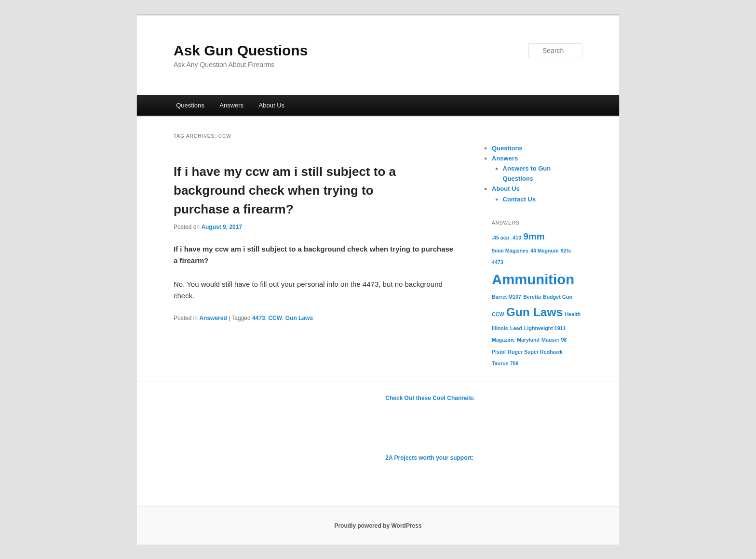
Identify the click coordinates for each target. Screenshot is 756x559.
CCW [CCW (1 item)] (498, 314)
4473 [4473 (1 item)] (498, 262)
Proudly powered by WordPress (378, 526)
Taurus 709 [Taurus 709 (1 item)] (505, 363)
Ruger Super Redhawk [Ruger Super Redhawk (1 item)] (535, 352)
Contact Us (520, 199)
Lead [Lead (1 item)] (516, 328)
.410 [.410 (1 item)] (516, 238)
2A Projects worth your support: (429, 458)
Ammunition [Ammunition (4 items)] (533, 279)
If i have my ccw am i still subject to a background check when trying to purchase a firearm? (285, 190)
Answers (231, 105)
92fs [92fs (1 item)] (566, 251)
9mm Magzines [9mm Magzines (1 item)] (510, 251)
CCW (275, 318)
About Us (272, 105)
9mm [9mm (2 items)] (534, 236)
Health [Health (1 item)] (573, 314)
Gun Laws (299, 318)
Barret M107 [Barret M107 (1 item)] (506, 297)
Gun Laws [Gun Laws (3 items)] (535, 312)
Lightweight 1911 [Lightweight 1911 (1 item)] (545, 328)
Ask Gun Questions (241, 50)
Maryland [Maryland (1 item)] (528, 340)
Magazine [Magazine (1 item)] (503, 340)
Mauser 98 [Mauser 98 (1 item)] (554, 340)
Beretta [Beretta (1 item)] (532, 297)
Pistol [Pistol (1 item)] (499, 352)
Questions (190, 105)
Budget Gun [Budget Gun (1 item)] (558, 297)
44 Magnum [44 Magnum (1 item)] (545, 251)
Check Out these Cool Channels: (430, 398)
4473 (259, 318)
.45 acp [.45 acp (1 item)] (500, 238)
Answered (213, 318)
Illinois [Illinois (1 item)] (500, 328)
